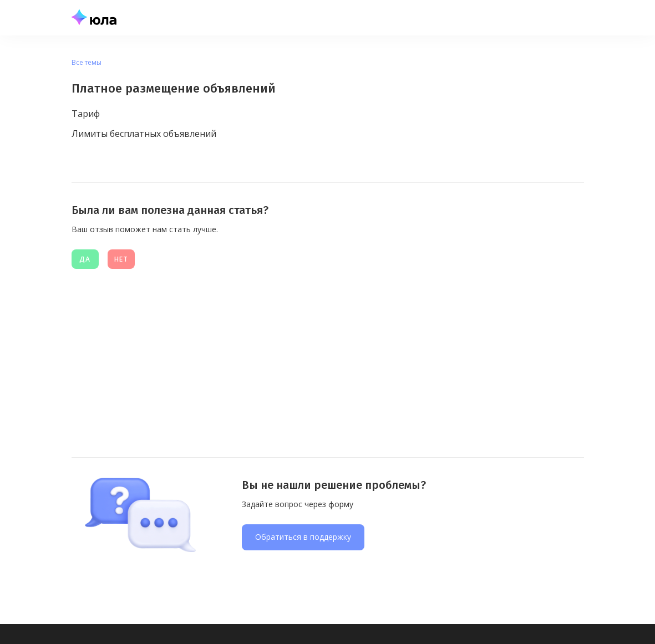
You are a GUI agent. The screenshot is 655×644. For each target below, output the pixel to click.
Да (85, 259)
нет (121, 259)
